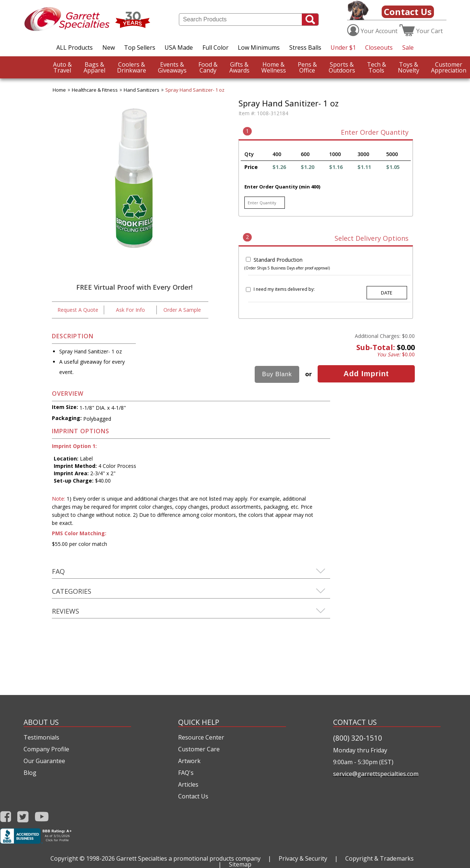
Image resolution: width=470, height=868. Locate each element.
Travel (62, 67)
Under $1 (343, 47)
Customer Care (199, 749)
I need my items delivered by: (284, 289)
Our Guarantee (44, 761)
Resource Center (201, 737)
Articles (188, 784)
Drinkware (132, 67)
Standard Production (278, 260)
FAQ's (186, 773)
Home (59, 90)
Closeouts (379, 47)
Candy (208, 67)
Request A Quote (78, 310)
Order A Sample (182, 310)
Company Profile (46, 749)
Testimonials (41, 737)
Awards (239, 67)
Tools (377, 67)
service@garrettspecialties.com (376, 774)
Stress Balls (305, 47)
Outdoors (342, 67)
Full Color (215, 47)
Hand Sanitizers (142, 90)
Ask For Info (130, 310)
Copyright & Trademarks (379, 858)
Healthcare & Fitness (95, 90)
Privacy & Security (303, 858)
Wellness (274, 67)
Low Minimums (259, 47)
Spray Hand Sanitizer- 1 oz (195, 90)
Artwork (189, 761)
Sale (408, 47)
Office (307, 67)
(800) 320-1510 (358, 738)
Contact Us (408, 12)
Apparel (94, 67)
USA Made (179, 47)
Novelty (409, 67)
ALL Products (75, 47)
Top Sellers (140, 47)
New (109, 47)
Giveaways (172, 67)
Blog (30, 773)
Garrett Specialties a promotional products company (188, 858)
